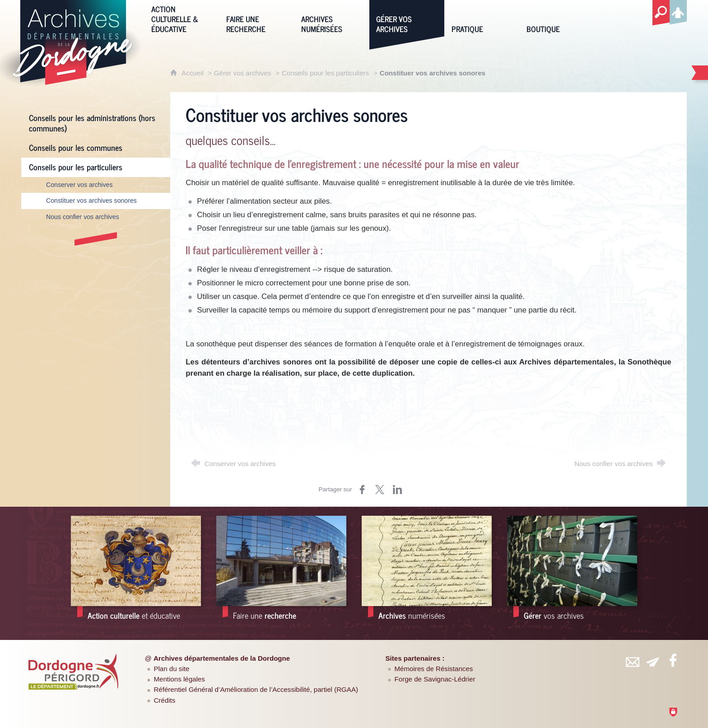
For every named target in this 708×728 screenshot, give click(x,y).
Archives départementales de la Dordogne (222, 658)
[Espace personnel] (678, 11)
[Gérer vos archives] (407, 19)
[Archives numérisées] (332, 19)
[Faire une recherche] (257, 19)
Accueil (193, 73)
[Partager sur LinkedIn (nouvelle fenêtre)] (397, 490)
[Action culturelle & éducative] (182, 19)
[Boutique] (557, 19)
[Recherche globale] (661, 13)
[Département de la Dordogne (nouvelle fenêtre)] (74, 672)
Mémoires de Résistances (434, 669)
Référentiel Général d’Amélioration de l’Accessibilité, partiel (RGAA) (256, 689)
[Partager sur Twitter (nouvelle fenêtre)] (380, 490)
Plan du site (171, 669)
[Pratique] (482, 19)
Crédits (164, 700)
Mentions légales (179, 679)
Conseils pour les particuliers (325, 73)
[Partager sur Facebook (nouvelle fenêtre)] (362, 490)
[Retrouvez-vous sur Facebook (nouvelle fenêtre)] (673, 660)
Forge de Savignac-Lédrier (435, 679)
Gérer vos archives (243, 73)
